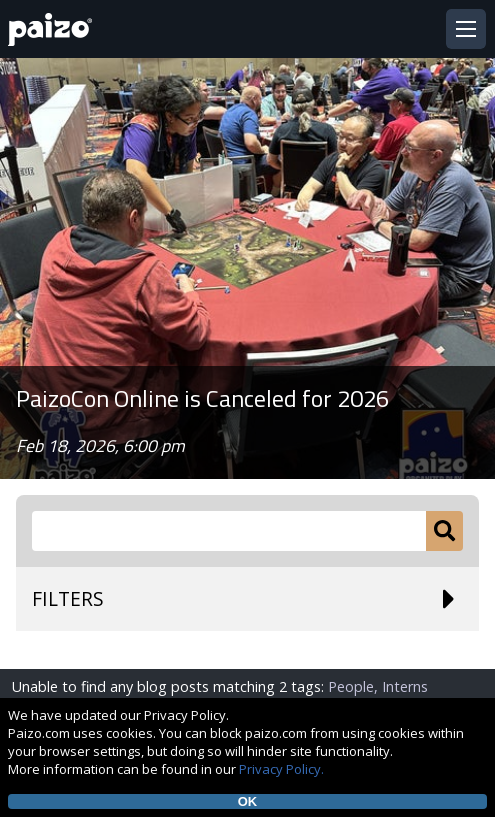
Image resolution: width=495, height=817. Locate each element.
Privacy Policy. (281, 769)
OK (248, 801)
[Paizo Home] (54, 29)
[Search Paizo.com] (229, 531)
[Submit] (444, 531)
